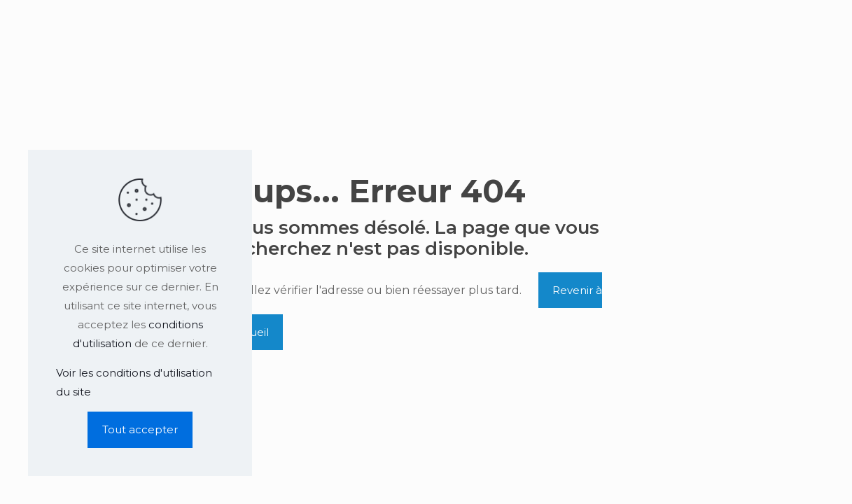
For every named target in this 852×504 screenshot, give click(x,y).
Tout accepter (140, 429)
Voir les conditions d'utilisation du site (134, 382)
